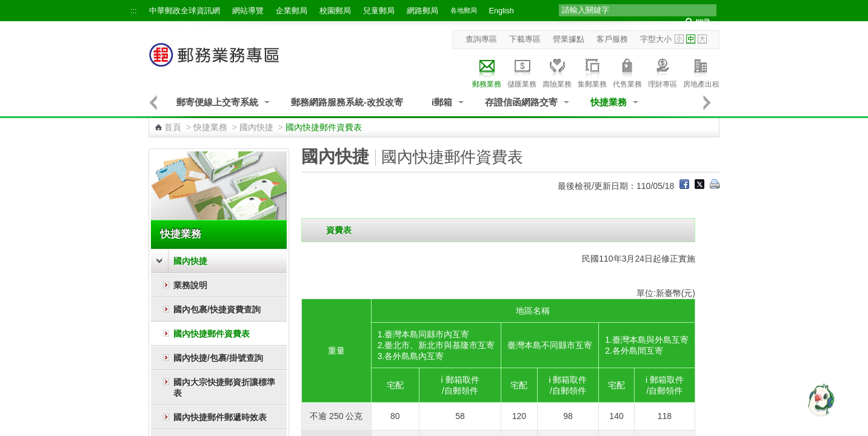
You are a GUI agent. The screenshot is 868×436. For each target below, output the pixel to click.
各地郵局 (464, 10)
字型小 (679, 39)
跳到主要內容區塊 (6, 6)
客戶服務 (612, 39)
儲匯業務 (522, 71)
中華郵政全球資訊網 (185, 11)
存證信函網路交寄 (521, 102)
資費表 (339, 230)
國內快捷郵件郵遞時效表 (220, 417)
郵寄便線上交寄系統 (217, 102)
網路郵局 (422, 11)
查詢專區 (481, 39)
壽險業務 (557, 71)
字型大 (702, 39)
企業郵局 (292, 11)
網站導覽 (248, 11)
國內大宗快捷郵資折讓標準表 (224, 388)
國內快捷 (256, 127)
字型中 (691, 39)
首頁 (173, 127)
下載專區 (525, 39)
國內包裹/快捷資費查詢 (217, 309)
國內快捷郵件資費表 (212, 334)
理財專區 (663, 71)
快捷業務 (609, 102)
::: (134, 11)
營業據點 (569, 39)
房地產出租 (701, 71)
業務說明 (190, 285)
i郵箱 (442, 102)
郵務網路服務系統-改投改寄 (347, 102)
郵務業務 (487, 71)
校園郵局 (335, 11)
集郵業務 (592, 71)
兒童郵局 (379, 11)
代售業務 (627, 71)
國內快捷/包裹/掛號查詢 (218, 358)
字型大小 (656, 39)
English (502, 11)
